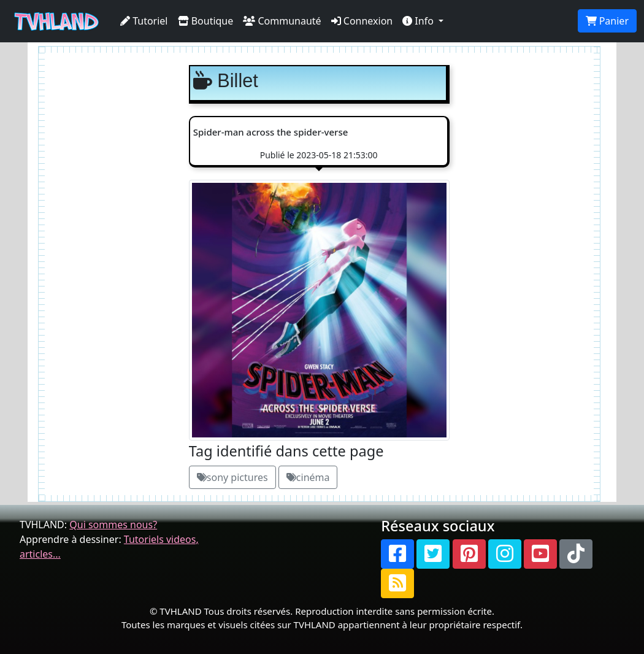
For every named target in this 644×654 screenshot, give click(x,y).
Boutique (206, 21)
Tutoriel (144, 21)
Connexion (362, 21)
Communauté (282, 21)
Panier (607, 21)
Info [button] (419, 21)
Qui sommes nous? (113, 525)
